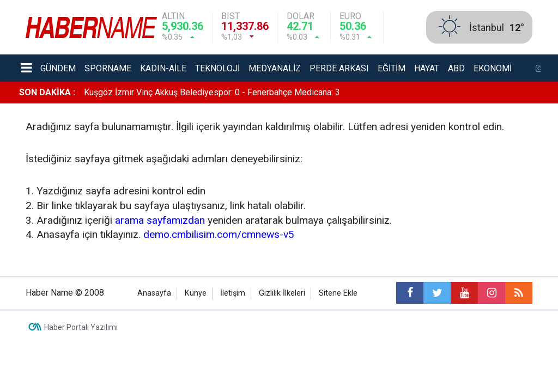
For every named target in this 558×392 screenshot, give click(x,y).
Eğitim (392, 68)
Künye (196, 293)
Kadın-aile (163, 68)
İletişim (233, 293)
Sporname (108, 68)
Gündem (58, 68)
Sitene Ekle (338, 293)
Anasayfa (154, 293)
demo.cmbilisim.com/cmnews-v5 (219, 234)
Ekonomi (493, 68)
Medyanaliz (275, 68)
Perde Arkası (339, 68)
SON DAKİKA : (47, 92)
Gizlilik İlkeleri (282, 293)
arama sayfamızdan (160, 220)
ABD (456, 68)
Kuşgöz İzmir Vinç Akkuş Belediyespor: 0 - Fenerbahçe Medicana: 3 (212, 92)
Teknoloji (217, 68)
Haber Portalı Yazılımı (81, 327)
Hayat (427, 68)
